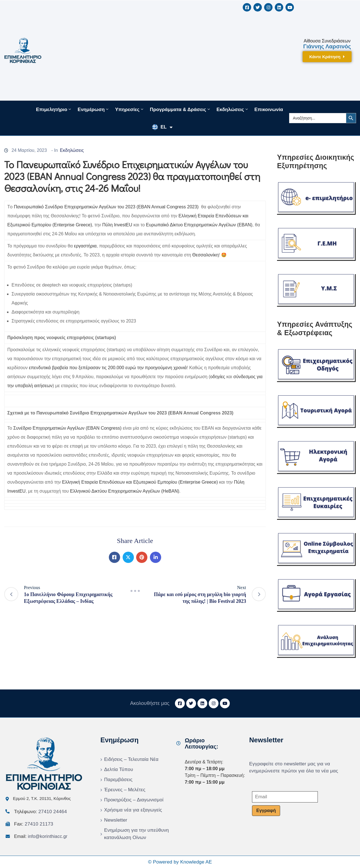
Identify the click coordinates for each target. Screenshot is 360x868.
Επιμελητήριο (54, 109)
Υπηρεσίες (130, 109)
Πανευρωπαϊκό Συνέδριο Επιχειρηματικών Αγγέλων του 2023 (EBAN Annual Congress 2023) (106, 207)
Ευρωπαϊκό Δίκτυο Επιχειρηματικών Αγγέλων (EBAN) (199, 225)
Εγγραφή (266, 810)
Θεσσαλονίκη (206, 255)
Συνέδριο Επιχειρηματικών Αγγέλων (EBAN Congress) (67, 428)
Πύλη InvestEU (117, 225)
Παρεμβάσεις (118, 780)
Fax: (34, 824)
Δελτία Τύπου (119, 769)
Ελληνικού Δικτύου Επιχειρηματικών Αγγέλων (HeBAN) (125, 491)
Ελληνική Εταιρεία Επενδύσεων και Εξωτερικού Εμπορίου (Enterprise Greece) (140, 482)
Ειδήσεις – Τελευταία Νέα (131, 759)
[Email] (285, 797)
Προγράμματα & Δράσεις (180, 109)
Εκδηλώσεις (233, 109)
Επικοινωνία (269, 110)
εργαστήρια (85, 246)
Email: (41, 836)
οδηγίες (218, 377)
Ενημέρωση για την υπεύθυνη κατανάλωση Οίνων (136, 834)
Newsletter (116, 820)
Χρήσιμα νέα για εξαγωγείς (133, 810)
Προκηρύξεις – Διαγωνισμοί (134, 800)
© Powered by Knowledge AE (180, 862)
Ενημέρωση (94, 109)
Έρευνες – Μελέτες (125, 790)
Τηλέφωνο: (40, 812)
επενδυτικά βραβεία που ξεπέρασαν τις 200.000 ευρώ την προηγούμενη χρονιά (108, 368)
